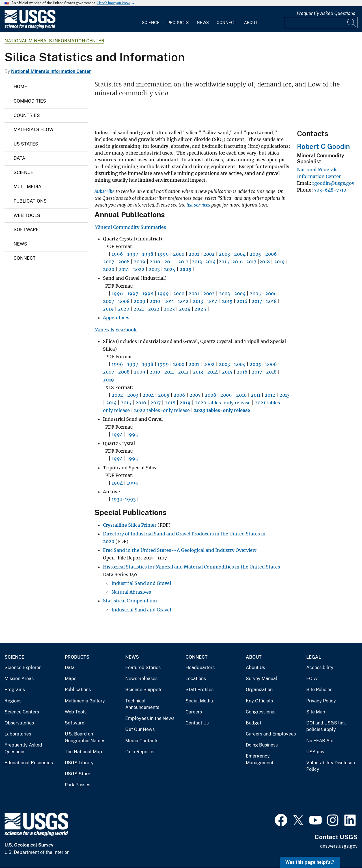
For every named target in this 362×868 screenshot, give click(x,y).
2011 (169, 262)
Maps (71, 679)
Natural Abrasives (131, 592)
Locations (196, 679)
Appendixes (116, 318)
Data (19, 158)
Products (178, 23)
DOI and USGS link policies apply (326, 726)
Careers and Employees (271, 734)
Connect (226, 23)
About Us (255, 668)
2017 (251, 262)
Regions (13, 701)
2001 (194, 254)
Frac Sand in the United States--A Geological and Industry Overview (180, 550)
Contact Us (197, 723)
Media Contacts (142, 741)
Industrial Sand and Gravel (141, 583)
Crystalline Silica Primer (130, 525)
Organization (259, 690)
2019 (279, 262)
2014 (210, 262)
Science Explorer (23, 668)
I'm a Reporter (140, 752)
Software (26, 230)
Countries (27, 115)
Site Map (316, 712)
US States (26, 144)
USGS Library (79, 763)
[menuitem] (151, 19)
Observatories (19, 723)
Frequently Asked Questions (326, 13)
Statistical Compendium (130, 601)
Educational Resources (29, 763)
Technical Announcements (142, 704)
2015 (224, 262)
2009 (140, 262)
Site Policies (319, 690)
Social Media (199, 701)
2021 (124, 269)
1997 (133, 254)
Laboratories (18, 734)
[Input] (321, 23)
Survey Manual (261, 679)
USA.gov (315, 752)
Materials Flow (34, 130)
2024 (170, 269)
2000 (179, 254)
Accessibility (320, 668)
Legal (314, 657)
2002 (209, 254)
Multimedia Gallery (85, 701)
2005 (255, 254)
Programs (15, 690)
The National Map (83, 752)
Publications (30, 201)
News (203, 23)
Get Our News (140, 729)
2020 (109, 269)
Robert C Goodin (323, 146)
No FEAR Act (320, 741)
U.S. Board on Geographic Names (85, 737)
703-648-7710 (330, 190)
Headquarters (200, 668)
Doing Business (262, 745)
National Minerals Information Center (54, 41)
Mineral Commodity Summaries (130, 227)
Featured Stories (143, 668)
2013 (197, 262)
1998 (148, 254)
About (251, 23)
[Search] (352, 23)
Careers (194, 712)
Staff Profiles (200, 690)
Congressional (261, 712)
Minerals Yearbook (116, 330)
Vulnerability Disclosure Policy (331, 766)
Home (20, 87)
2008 (124, 262)
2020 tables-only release (223, 403)
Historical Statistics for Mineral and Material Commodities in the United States (191, 567)
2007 (108, 262)
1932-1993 (124, 499)
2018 (265, 262)
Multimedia (27, 187)
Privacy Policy (321, 701)
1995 (132, 435)
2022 (139, 269)
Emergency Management (260, 759)
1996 (117, 254)
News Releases (141, 679)
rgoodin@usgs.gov (333, 183)
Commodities (30, 101)
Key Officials (259, 701)
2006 (271, 254)
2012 (183, 262)
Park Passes (77, 785)
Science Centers (22, 712)
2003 (224, 254)
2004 (240, 254)
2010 (155, 262)
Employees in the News (150, 718)
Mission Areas (19, 679)
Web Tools (27, 215)
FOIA (312, 679)
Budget (254, 723)
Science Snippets (144, 690)
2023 (154, 269)
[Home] (30, 27)
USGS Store (77, 774)
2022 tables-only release (162, 410)
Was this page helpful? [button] (310, 862)
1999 (163, 254)
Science (151, 23)
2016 (238, 262)
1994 (117, 435)
